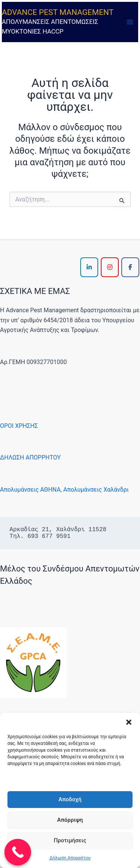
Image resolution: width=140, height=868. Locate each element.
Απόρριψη (70, 820)
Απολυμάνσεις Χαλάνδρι (96, 490)
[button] (129, 722)
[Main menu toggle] (130, 22)
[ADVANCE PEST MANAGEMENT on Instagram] (110, 267)
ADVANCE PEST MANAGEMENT (58, 12)
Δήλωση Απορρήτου (70, 858)
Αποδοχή (70, 799)
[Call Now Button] (18, 852)
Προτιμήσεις (70, 840)
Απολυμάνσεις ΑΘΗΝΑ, (31, 490)
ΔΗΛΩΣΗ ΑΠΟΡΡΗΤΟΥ (30, 457)
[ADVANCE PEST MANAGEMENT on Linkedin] (89, 267)
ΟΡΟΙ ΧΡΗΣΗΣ (19, 426)
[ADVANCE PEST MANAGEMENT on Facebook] (130, 267)
